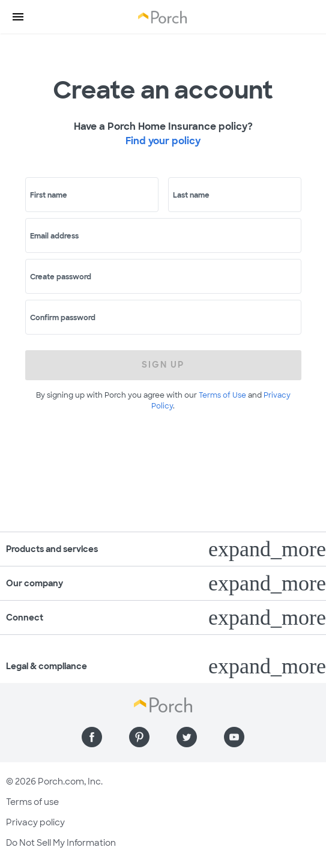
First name (49, 195)
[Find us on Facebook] (92, 737)
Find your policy (163, 141)
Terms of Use (222, 395)
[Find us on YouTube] (234, 737)
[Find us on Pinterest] (139, 737)
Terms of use (32, 802)
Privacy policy (35, 822)
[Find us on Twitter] (187, 737)
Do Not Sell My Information (61, 843)
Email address (54, 236)
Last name (191, 195)
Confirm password (63, 318)
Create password (61, 277)
